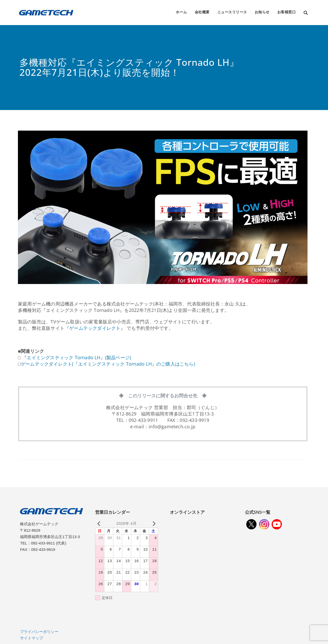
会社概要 (202, 12)
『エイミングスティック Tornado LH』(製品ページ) (76, 357)
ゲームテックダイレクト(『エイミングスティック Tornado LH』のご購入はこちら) (108, 364)
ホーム (181, 12)
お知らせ (262, 12)
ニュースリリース (232, 12)
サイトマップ (32, 638)
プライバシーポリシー (39, 632)
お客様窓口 (287, 12)
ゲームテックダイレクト (95, 328)
